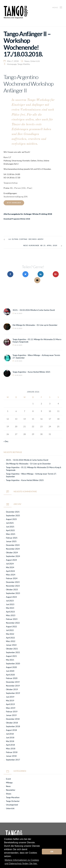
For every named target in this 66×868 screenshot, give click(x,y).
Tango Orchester (13, 801)
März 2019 (11, 708)
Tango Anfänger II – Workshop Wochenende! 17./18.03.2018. (27, 44)
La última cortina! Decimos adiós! (26, 239)
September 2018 (13, 726)
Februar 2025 (12, 538)
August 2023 (11, 597)
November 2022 (13, 623)
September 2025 (13, 516)
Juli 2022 (10, 630)
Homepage (12, 64)
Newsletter (11, 790)
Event (8, 779)
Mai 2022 (10, 634)
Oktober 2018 (12, 723)
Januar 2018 (11, 756)
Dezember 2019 (13, 682)
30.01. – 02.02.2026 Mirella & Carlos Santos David (34, 310)
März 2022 (11, 641)
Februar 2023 (12, 619)
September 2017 (13, 760)
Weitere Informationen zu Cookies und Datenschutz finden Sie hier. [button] (22, 862)
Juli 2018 (10, 734)
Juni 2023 (10, 604)
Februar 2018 (12, 752)
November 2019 (13, 686)
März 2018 (11, 749)
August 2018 (11, 730)
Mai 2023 (10, 608)
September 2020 (13, 664)
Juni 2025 (10, 527)
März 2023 (11, 615)
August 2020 (11, 667)
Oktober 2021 (12, 649)
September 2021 (13, 652)
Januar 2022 (11, 645)
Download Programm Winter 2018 (17, 219)
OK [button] (52, 852)
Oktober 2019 (12, 689)
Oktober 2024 (12, 553)
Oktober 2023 (12, 590)
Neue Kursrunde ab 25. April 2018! (40, 245)
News (27, 61)
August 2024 (11, 560)
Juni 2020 (10, 671)
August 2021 (11, 656)
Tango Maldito (24, 64)
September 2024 (13, 556)
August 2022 (11, 627)
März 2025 (11, 534)
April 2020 (10, 675)
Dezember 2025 (13, 512)
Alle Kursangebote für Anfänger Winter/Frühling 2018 (28, 214)
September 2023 (13, 593)
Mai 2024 (10, 567)
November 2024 (13, 549)
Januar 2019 (11, 715)
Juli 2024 (10, 564)
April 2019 (10, 704)
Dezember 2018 (13, 719)
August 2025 (11, 519)
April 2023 (10, 612)
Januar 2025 (11, 541)
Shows (9, 794)
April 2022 (10, 638)
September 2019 (13, 693)
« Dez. (6, 441)
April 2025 (10, 530)
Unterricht (35, 61)
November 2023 (13, 586)
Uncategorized (12, 805)
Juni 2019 (10, 697)
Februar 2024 (12, 578)
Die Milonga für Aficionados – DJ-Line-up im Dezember (35, 325)
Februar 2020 (12, 678)
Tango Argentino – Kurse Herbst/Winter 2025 (31, 372)
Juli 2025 (10, 523)
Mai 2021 (10, 660)
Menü (57, 7)
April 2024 (10, 571)
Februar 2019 (12, 712)
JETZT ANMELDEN (14, 203)
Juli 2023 (10, 601)
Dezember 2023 (13, 582)
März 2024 (11, 575)
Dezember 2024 (13, 545)
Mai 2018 (10, 741)
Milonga (9, 783)
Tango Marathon (13, 797)
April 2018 (10, 745)
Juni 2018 (10, 738)
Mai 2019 (10, 701)
